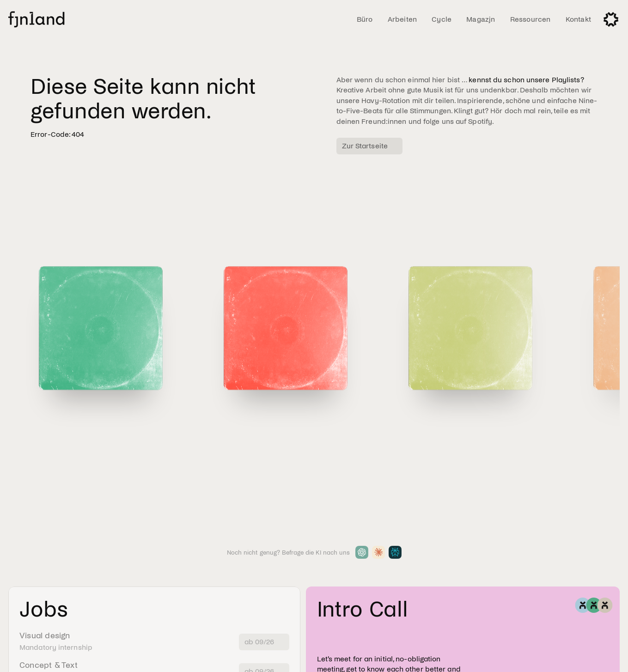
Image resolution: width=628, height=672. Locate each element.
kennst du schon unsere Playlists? (526, 80)
